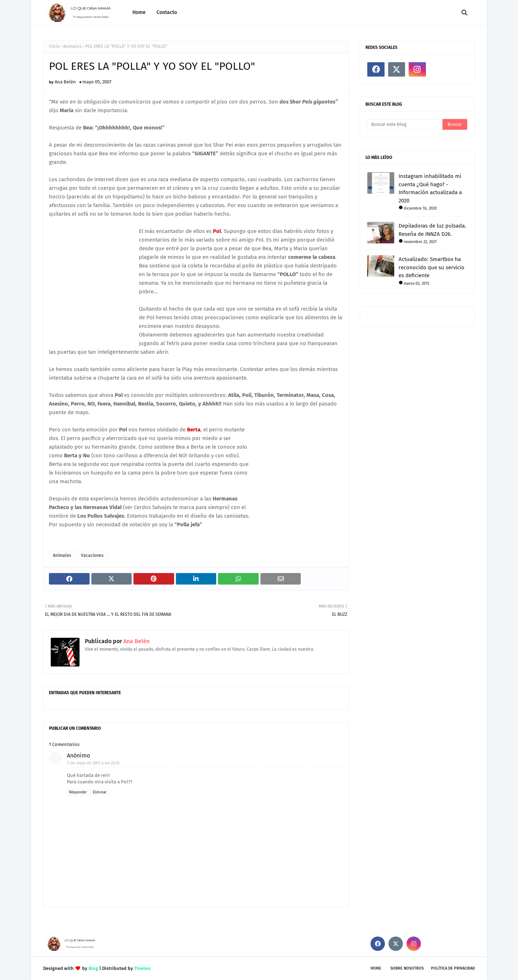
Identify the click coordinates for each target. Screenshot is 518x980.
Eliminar (100, 792)
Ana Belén (65, 82)
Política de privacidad (453, 968)
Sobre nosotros (407, 968)
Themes (142, 968)
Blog (93, 968)
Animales (72, 46)
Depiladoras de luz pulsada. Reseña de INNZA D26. (432, 230)
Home (376, 968)
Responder (78, 792)
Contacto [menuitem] (167, 12)
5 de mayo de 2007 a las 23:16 (93, 763)
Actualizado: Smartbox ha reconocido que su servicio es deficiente (431, 267)
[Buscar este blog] (405, 124)
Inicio (54, 46)
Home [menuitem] (139, 12)
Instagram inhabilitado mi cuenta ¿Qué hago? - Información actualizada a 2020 (430, 188)
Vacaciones (92, 555)
